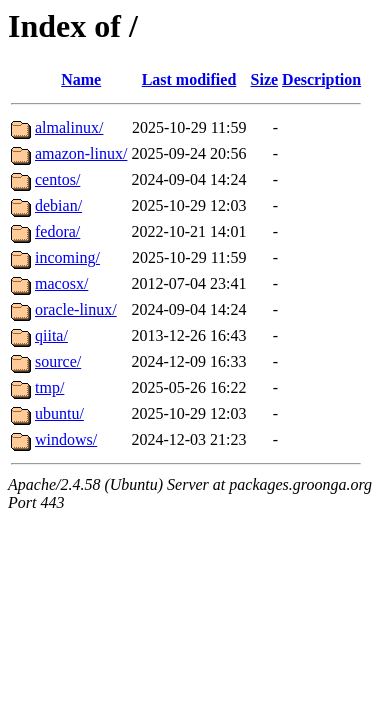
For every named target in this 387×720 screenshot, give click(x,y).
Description (321, 79)
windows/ (66, 439)
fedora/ (57, 231)
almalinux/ (69, 127)
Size (265, 79)
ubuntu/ (59, 413)
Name (81, 79)
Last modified (189, 79)
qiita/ (51, 335)
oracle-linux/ (76, 309)
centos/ (57, 179)
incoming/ (67, 257)
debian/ (58, 205)
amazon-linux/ (81, 153)
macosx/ (61, 283)
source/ (58, 361)
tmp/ (49, 387)
